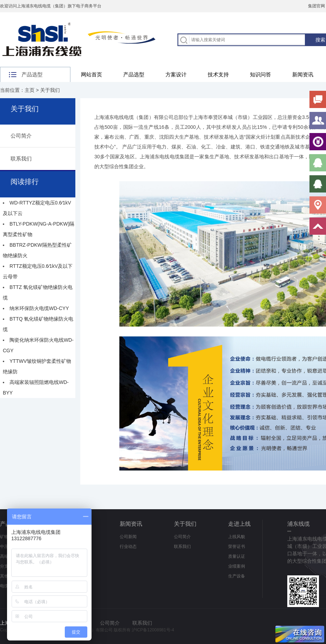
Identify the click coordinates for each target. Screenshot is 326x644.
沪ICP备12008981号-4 (153, 630)
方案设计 (176, 74)
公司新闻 (128, 537)
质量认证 (237, 556)
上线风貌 (237, 537)
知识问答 (261, 74)
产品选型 (134, 74)
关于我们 (50, 90)
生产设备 (237, 576)
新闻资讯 (303, 74)
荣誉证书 (237, 547)
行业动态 (128, 547)
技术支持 (218, 74)
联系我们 (21, 159)
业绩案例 (237, 566)
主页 (30, 90)
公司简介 (21, 136)
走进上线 (239, 524)
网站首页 (92, 74)
